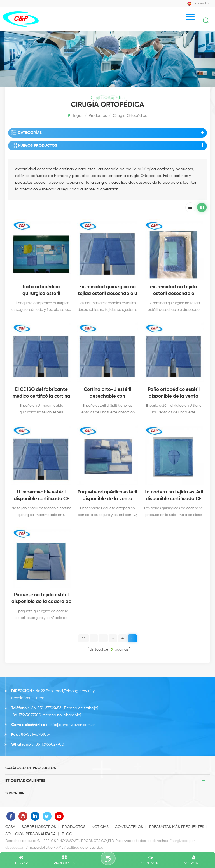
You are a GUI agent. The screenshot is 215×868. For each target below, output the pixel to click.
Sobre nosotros (39, 827)
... (103, 638)
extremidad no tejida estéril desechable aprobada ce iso (174, 291)
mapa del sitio (41, 848)
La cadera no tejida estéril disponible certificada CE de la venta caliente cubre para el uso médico (174, 496)
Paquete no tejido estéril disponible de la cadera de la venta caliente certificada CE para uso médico (41, 599)
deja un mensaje (108, 858)
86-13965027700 (27, 715)
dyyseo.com (15, 848)
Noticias (100, 827)
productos (98, 116)
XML (60, 848)
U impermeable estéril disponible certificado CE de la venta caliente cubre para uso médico (41, 496)
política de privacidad (85, 848)
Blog (67, 834)
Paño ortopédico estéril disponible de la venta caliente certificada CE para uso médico (174, 393)
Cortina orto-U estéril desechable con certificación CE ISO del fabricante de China (107, 393)
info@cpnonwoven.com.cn (73, 725)
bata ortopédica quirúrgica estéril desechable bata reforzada (41, 291)
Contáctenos (129, 827)
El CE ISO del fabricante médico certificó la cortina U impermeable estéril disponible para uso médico (41, 393)
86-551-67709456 (46, 708)
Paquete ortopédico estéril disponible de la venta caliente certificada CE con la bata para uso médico (107, 496)
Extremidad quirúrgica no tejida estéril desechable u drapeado (107, 291)
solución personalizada (31, 834)
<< (83, 638)
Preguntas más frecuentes (177, 827)
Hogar (75, 115)
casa (10, 827)
